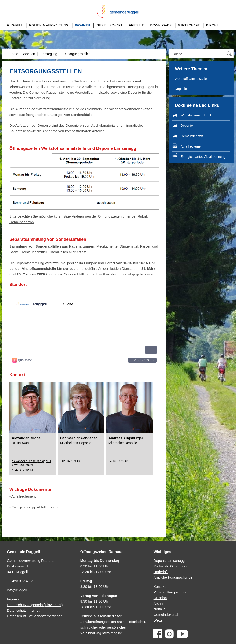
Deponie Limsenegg (169, 561)
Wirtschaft (189, 25)
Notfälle (160, 609)
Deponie (44, 125)
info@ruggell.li (18, 590)
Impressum (16, 599)
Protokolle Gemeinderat (172, 566)
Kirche (212, 25)
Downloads (161, 25)
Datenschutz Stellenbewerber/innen (35, 616)
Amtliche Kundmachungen (174, 577)
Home (14, 54)
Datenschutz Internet (23, 610)
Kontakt (160, 587)
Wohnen (83, 25)
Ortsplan (160, 598)
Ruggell (15, 25)
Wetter (159, 620)
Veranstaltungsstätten (170, 592)
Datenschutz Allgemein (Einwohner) (35, 605)
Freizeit (136, 25)
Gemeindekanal (166, 615)
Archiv (159, 603)
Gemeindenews (22, 222)
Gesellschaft (109, 25)
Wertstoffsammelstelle (55, 109)
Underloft (161, 572)
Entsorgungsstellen (77, 54)
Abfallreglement (23, 496)
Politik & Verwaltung (49, 25)
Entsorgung (49, 54)
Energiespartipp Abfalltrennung (35, 507)
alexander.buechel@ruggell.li (31, 461)
